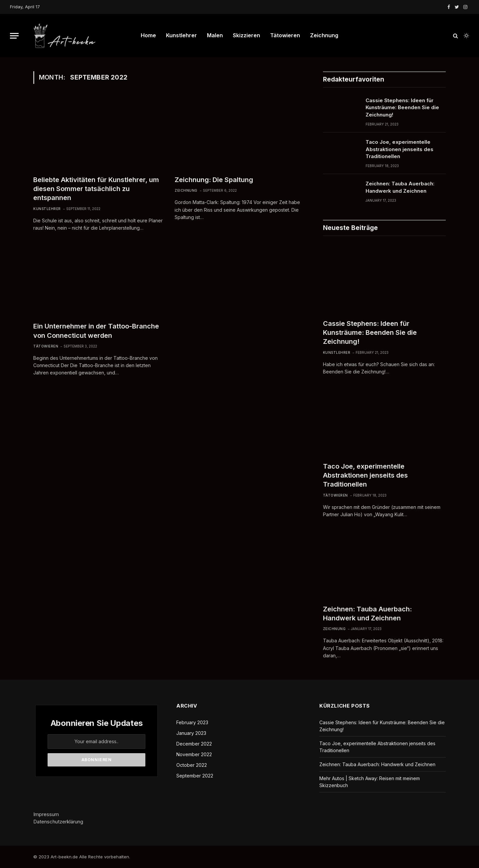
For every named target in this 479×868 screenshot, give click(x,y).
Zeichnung (324, 35)
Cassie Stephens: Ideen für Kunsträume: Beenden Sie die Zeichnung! (402, 108)
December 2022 (194, 744)
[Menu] (14, 36)
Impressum (46, 814)
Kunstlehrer (181, 35)
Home (148, 35)
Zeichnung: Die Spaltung (214, 180)
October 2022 (192, 765)
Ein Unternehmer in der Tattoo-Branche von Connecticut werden (96, 331)
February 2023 (192, 722)
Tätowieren (285, 35)
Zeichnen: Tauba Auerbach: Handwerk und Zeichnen (400, 187)
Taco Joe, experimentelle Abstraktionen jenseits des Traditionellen (399, 149)
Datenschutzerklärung (58, 822)
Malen (215, 35)
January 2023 (191, 733)
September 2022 (195, 776)
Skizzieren (246, 35)
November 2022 (194, 754)
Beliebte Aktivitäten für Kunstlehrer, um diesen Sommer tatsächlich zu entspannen (96, 189)
